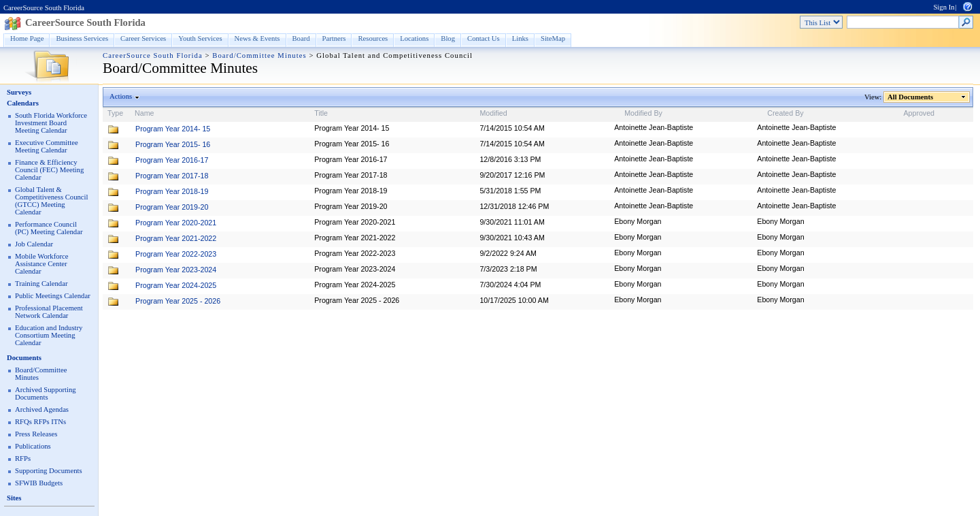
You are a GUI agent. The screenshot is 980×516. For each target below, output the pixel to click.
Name (144, 113)
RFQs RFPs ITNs (40, 422)
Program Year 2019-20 (172, 207)
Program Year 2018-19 (172, 191)
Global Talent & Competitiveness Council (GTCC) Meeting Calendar (51, 201)
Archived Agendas (42, 409)
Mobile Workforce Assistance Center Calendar (42, 264)
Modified (493, 113)
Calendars (23, 103)
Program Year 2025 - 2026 (178, 301)
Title (321, 113)
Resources (373, 38)
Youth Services (200, 38)
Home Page (27, 38)
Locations (414, 38)
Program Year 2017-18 (172, 176)
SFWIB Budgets (39, 483)
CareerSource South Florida (44, 8)
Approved (919, 113)
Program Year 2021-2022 (176, 238)
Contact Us (484, 38)
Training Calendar (41, 284)
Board (301, 38)
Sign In (944, 7)
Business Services (82, 38)
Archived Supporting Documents (46, 393)
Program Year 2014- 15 (173, 129)
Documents (24, 358)
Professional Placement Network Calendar (49, 312)
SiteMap (553, 38)
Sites (14, 498)
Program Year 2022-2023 (176, 254)
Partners (334, 38)
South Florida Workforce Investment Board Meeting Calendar (51, 123)
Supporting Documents (49, 471)
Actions (121, 96)
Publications (33, 446)
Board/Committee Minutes (259, 55)
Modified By (643, 113)
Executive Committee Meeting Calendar (47, 146)
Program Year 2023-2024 (176, 270)
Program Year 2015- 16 (173, 144)
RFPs (23, 458)
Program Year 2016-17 (172, 160)
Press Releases (36, 434)
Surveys (19, 92)
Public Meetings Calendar (53, 296)
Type (115, 113)
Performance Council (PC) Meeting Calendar (49, 228)
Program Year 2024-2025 (176, 285)
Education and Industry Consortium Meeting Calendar (49, 335)
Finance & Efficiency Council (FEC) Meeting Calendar (49, 170)
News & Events (257, 38)
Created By (785, 113)
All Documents (911, 97)
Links (520, 38)
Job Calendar (34, 244)
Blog (448, 38)
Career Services (143, 38)
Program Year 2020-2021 (176, 223)
